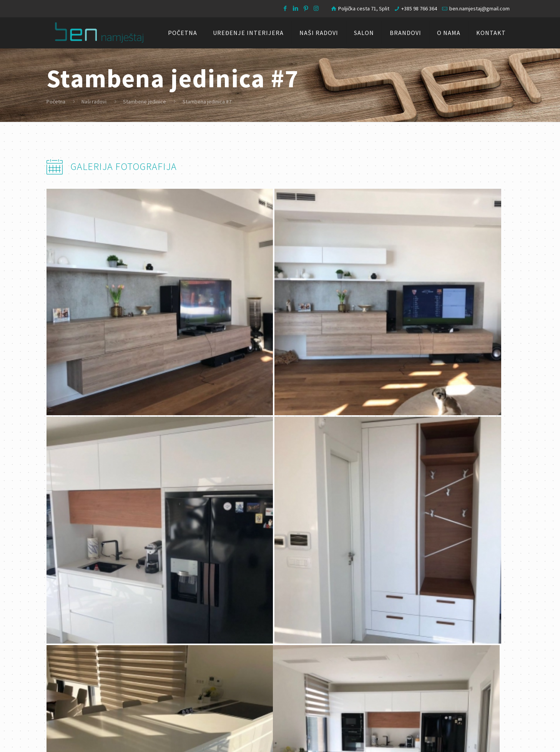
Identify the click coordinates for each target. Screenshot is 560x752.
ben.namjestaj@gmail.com (479, 8)
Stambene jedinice (145, 101)
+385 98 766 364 (419, 8)
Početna (56, 101)
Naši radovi (94, 101)
